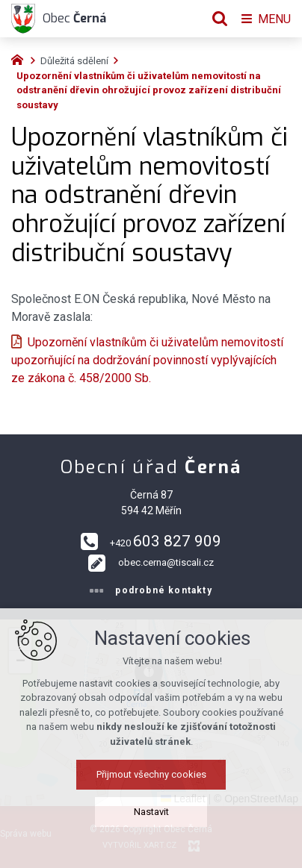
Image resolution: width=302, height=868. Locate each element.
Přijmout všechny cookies (151, 774)
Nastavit (151, 812)
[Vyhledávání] (220, 19)
